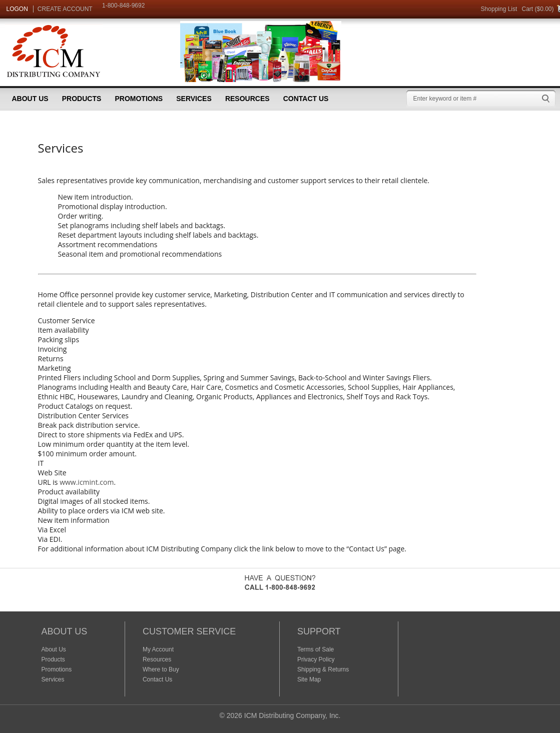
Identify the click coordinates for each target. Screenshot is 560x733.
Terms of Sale (316, 649)
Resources (247, 99)
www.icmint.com (87, 482)
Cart (527, 9)
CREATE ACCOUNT (65, 9)
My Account (158, 649)
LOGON (17, 9)
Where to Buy (161, 669)
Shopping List (499, 9)
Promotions (139, 99)
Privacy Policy (316, 659)
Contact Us (306, 99)
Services (194, 99)
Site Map (309, 679)
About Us (30, 99)
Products (82, 99)
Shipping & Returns (323, 669)
